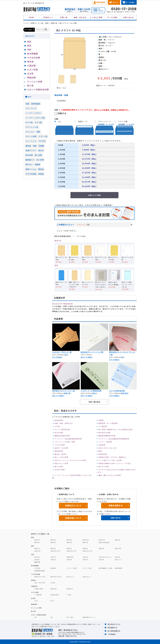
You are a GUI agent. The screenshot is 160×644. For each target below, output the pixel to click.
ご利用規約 (112, 634)
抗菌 (27, 104)
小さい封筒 (33, 70)
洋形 (29, 50)
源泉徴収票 (119, 568)
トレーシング (31, 141)
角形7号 (85, 542)
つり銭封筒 (103, 426)
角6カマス (118, 560)
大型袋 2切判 (39, 589)
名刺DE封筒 (54, 595)
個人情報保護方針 (114, 631)
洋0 (66, 355)
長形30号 (118, 548)
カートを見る (130, 2)
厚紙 (38, 132)
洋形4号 (37, 560)
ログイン (115, 2)
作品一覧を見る (94, 402)
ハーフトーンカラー (34, 113)
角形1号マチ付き (40, 577)
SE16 (52, 601)
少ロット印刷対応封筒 (39, 615)
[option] (74, 53)
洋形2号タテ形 (55, 551)
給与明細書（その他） (106, 568)
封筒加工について (73, 505)
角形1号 (53, 540)
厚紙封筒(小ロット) (89, 617)
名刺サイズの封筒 (61, 448)
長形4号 (85, 548)
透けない (29, 164)
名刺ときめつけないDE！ (108, 448)
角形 (56, 266)
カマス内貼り (57, 357)
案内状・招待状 (60, 454)
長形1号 (37, 548)
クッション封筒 (35, 81)
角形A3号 (54, 589)
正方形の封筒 (60, 470)
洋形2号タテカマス (105, 557)
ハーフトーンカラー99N (35, 118)
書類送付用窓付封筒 (62, 436)
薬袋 (100, 451)
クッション (30, 132)
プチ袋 (69, 595)
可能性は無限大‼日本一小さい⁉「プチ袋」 (115, 463)
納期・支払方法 (80, 17)
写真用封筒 (103, 454)
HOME (32, 17)
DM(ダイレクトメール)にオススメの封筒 (70, 460)
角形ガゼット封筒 (61, 463)
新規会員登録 (101, 2)
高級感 (37, 164)
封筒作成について (73, 518)
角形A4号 (102, 540)
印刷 (56, 110)
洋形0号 (37, 557)
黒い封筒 (38, 155)
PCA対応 (37, 568)
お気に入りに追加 (94, 195)
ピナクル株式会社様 (117, 391)
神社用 (30, 62)
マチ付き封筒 (60, 445)
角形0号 (37, 540)
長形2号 (53, 548)
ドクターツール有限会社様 (91, 391)
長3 (52, 617)
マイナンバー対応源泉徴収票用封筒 (68, 439)
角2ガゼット (71, 577)
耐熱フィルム (31, 169)
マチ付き (42, 141)
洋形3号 (117, 557)
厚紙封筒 (31, 77)
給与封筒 (29, 155)
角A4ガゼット (87, 577)
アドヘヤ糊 (123, 121)
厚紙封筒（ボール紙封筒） (109, 423)
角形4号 (37, 542)
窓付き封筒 (59, 433)
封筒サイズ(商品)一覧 (40, 534)
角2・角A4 (70, 617)
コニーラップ (31, 108)
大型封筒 (102, 445)
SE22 (36, 601)
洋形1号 (53, 557)
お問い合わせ (128, 17)
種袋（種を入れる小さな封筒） (110, 475)
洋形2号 (85, 557)
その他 (53, 583)
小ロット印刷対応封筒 (38, 89)
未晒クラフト (31, 150)
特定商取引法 (112, 628)
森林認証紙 (36, 104)
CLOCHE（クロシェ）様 (62, 352)
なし (60, 121)
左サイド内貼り (87, 357)
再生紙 (28, 146)
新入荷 (30, 85)
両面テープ (83, 121)
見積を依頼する (116, 505)
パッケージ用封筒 (105, 442)
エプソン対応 (87, 568)
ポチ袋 (57, 426)
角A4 (95, 393)
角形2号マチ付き (56, 577)
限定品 (41, 169)
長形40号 (37, 551)
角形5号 (58, 241)
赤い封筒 (40, 160)
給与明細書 (33, 54)
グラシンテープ (105, 121)
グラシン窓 (43, 136)
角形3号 (117, 540)
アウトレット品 (32, 127)
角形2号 (69, 540)
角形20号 (86, 540)
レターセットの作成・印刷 (65, 442)
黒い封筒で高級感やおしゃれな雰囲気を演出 (116, 429)
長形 (29, 46)
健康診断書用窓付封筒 (107, 436)
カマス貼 (38, 122)
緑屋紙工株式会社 (71, 636)
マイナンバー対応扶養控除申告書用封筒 (114, 439)
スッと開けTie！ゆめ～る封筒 (110, 460)
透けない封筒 (104, 467)
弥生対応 (124, 393)
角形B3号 (70, 589)
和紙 (35, 146)
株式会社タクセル (114, 624)
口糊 (56, 119)
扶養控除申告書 (40, 571)
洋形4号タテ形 (71, 551)
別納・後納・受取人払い (64, 423)
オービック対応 (72, 568)
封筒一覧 (64, 17)
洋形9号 (101, 560)
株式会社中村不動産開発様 (62, 304)
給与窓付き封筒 (104, 433)
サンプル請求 (112, 17)
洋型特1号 (70, 557)
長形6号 (101, 548)
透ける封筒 (59, 467)
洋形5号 (53, 560)
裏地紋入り (30, 160)
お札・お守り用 (40, 583)
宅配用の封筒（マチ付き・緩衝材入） (113, 457)
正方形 (30, 74)
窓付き (41, 150)
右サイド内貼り (87, 396)
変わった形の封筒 (61, 457)
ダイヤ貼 (29, 122)
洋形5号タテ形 (87, 551)
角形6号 (69, 542)
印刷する (62, 113)
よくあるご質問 (96, 17)
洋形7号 (85, 560)
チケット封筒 (31, 136)
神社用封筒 (59, 451)
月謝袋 (101, 420)
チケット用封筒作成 (62, 429)
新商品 (41, 174)
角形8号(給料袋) (104, 542)
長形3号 (67, 393)
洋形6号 (69, 560)
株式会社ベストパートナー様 (63, 391)
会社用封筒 (59, 420)
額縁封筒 (37, 562)
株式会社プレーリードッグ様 (92, 352)
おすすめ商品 (31, 174)
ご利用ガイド (48, 17)
